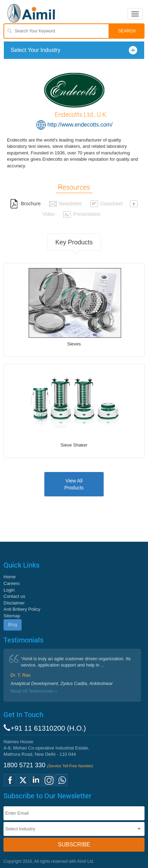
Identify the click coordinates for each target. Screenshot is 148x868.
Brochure (25, 204)
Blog (13, 625)
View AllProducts (74, 484)
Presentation (82, 214)
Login (9, 590)
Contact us (14, 596)
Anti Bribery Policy (22, 609)
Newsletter (65, 204)
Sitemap (12, 616)
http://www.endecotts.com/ (80, 125)
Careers (12, 583)
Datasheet (106, 204)
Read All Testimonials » (34, 691)
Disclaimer (14, 603)
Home (10, 577)
